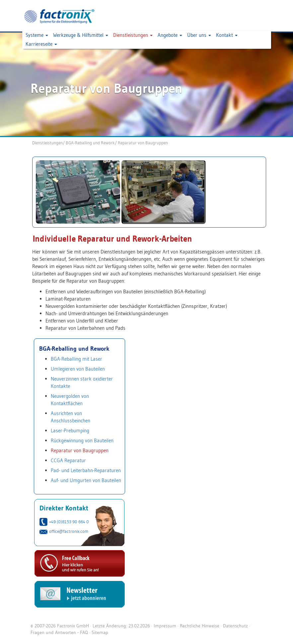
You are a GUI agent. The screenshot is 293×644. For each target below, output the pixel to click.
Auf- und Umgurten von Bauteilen (86, 480)
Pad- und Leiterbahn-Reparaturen (86, 470)
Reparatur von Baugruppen (143, 143)
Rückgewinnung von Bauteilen (82, 440)
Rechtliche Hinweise (200, 626)
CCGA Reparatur (68, 460)
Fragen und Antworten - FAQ (59, 632)
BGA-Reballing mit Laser (76, 359)
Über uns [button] (199, 35)
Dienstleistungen (47, 143)
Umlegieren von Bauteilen (78, 369)
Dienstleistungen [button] (133, 35)
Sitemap (100, 632)
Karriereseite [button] (41, 44)
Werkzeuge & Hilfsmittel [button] (81, 35)
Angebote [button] (170, 35)
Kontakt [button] (227, 35)
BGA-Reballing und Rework (90, 143)
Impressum (165, 626)
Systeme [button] (37, 35)
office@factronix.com (69, 531)
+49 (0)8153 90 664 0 (69, 522)
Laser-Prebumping (70, 430)
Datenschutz (235, 626)
